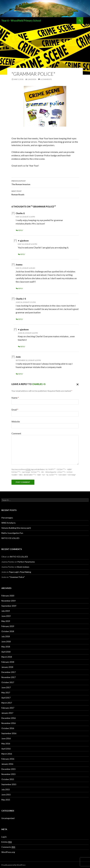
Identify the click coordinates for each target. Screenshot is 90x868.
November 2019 (8, 600)
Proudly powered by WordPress (13, 865)
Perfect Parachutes (26, 561)
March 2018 (7, 656)
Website (16, 421)
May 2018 (6, 646)
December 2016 (8, 718)
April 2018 (6, 651)
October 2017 (8, 682)
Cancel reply (77, 384)
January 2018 (7, 667)
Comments (8, 847)
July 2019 (6, 610)
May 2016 (6, 743)
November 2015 (8, 774)
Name (15, 398)
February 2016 (8, 758)
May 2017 (6, 692)
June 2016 (6, 738)
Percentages (7, 517)
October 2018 (8, 631)
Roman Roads (45, 193)
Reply (21, 230)
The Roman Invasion (45, 182)
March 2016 (7, 753)
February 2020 (8, 595)
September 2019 (9, 605)
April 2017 (6, 697)
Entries (7, 842)
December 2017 (8, 672)
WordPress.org (8, 852)
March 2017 (7, 702)
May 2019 (6, 621)
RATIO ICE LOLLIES (10, 538)
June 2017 (6, 687)
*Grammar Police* (17, 577)
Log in (4, 836)
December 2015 (8, 769)
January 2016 (7, 764)
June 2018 (6, 641)
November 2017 (8, 677)
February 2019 (8, 626)
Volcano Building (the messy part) (16, 527)
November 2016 (8, 723)
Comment (16, 433)
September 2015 (9, 784)
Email (15, 410)
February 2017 (8, 707)
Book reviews (23, 566)
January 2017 (7, 712)
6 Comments (46, 79)
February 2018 (8, 661)
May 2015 (6, 799)
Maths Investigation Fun (12, 533)
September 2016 (9, 733)
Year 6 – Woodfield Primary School (21, 21)
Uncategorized (8, 818)
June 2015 (6, 794)
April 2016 (6, 748)
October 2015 (8, 779)
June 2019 (6, 616)
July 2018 (6, 636)
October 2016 (8, 728)
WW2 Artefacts (8, 522)
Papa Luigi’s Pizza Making (20, 572)
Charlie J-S (39, 384)
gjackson (32, 79)
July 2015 (6, 789)
